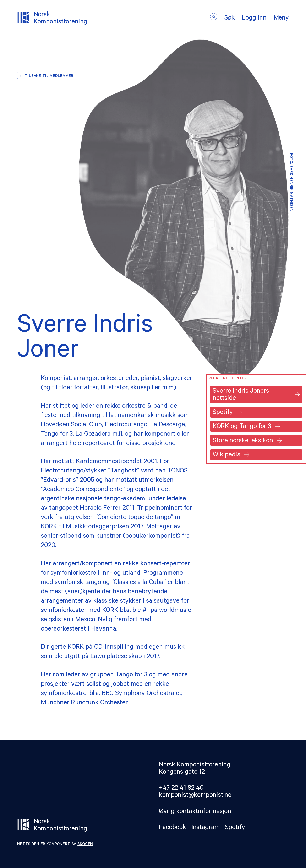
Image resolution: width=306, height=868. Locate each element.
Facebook (172, 828)
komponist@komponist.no (195, 796)
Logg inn (254, 19)
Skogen (85, 844)
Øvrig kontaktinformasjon (195, 812)
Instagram (206, 828)
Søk (229, 19)
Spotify (235, 828)
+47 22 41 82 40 (181, 789)
